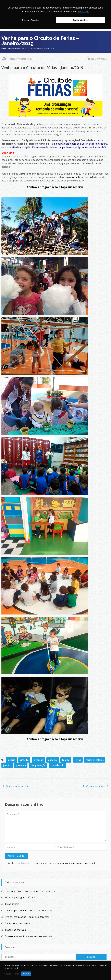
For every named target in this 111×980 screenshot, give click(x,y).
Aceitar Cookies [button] (80, 20)
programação (38, 765)
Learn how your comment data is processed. (71, 863)
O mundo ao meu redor (17, 923)
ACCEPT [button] (26, 974)
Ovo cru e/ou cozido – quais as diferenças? (28, 917)
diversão (38, 760)
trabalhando (57, 765)
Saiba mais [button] (83, 12)
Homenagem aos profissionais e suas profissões (31, 891)
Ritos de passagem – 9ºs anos (21, 897)
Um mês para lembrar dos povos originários (29, 910)
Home (4, 48)
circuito (24, 760)
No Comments (99, 59)
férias (78, 760)
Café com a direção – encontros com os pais (28, 936)
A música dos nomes (94, 786)
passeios (21, 765)
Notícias (11, 48)
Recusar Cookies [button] (31, 20)
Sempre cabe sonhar (17, 786)
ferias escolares (95, 760)
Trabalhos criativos (15, 930)
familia (66, 760)
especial (53, 760)
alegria (11, 760)
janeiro (7, 765)
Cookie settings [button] (12, 974)
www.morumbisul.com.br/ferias (81, 177)
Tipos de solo (12, 904)
